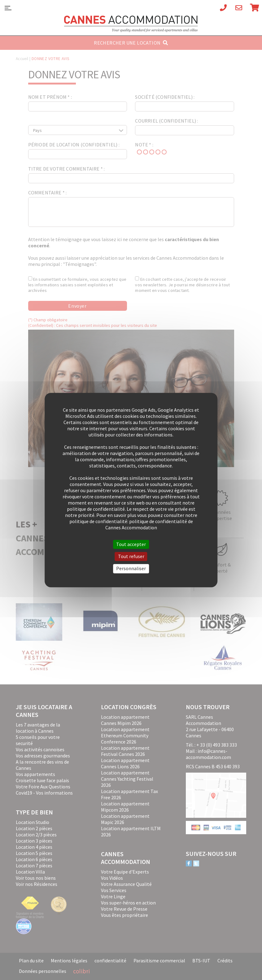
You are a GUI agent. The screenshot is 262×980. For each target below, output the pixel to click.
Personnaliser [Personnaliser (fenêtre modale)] (131, 569)
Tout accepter (131, 544)
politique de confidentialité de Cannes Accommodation (149, 524)
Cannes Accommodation (131, 24)
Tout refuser (131, 556)
